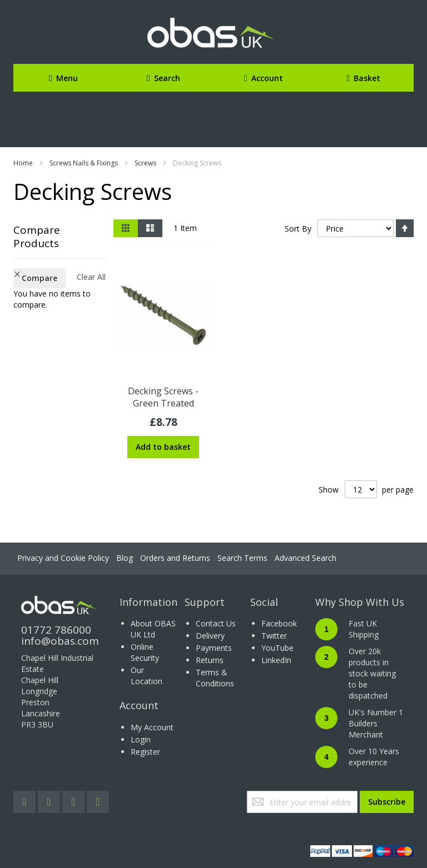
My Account (152, 727)
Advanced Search (306, 558)
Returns (210, 660)
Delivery (210, 636)
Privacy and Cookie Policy (63, 558)
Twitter (274, 636)
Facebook (279, 623)
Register (145, 752)
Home (23, 163)
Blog (125, 558)
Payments (214, 648)
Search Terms (242, 558)
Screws (145, 163)
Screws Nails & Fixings (84, 163)
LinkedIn (276, 660)
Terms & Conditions (215, 678)
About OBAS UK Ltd (153, 629)
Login (141, 739)
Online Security (145, 652)
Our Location (147, 676)
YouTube (277, 648)
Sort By (298, 229)
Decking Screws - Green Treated (163, 397)
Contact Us (216, 623)
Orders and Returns (175, 558)
